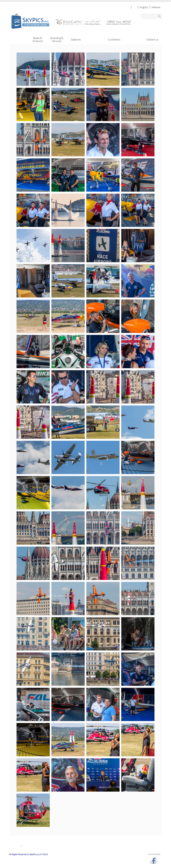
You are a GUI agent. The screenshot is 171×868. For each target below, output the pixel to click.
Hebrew (156, 7)
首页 (21, 846)
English (144, 7)
